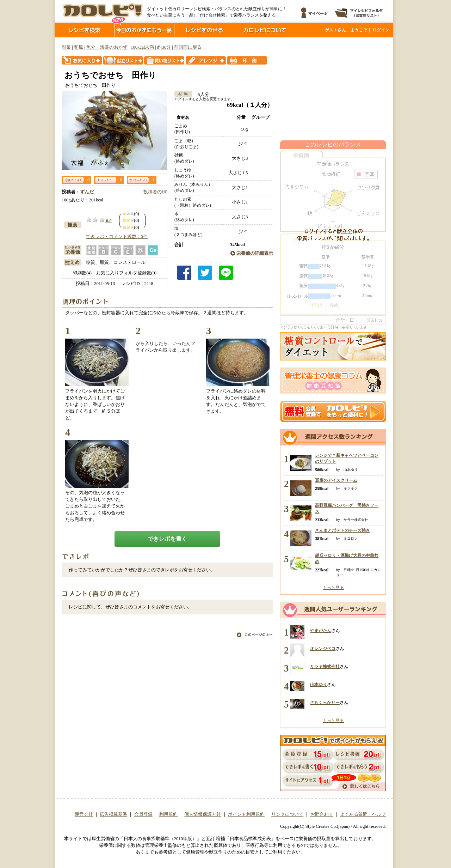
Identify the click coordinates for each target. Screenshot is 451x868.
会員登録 (143, 814)
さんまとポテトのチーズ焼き (342, 530)
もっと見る (333, 588)
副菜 (66, 47)
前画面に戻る (188, 47)
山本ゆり (319, 685)
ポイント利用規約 (246, 814)
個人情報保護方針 (203, 814)
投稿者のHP (155, 192)
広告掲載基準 (113, 814)
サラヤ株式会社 (325, 667)
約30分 (164, 47)
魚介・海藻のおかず (107, 47)
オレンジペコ (323, 649)
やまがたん (321, 631)
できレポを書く (167, 539)
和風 (79, 47)
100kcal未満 (143, 47)
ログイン (381, 30)
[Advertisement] (333, 89)
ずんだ (87, 192)
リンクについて (287, 814)
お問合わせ (322, 814)
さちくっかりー (325, 703)
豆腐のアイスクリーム (336, 480)
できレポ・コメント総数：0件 (117, 237)
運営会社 (84, 814)
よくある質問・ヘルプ (363, 814)
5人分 (201, 95)
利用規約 (168, 814)
